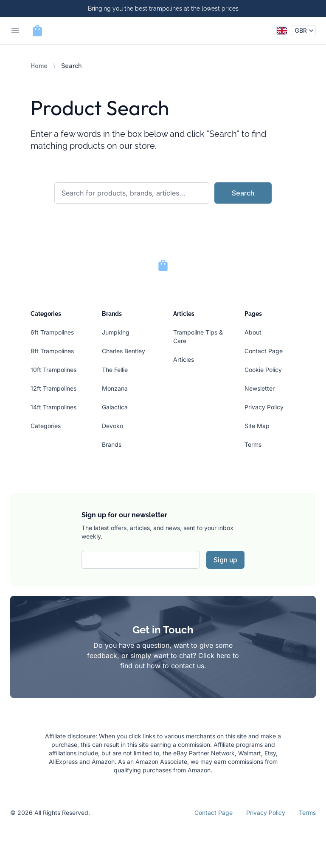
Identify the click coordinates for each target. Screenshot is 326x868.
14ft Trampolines (53, 407)
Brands (112, 444)
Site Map (257, 426)
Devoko (112, 426)
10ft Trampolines (53, 370)
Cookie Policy (263, 370)
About (253, 332)
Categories (46, 426)
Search (243, 193)
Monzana (115, 388)
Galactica (115, 407)
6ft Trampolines (52, 332)
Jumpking (116, 332)
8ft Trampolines (52, 351)
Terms (253, 444)
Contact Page (264, 351)
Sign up (225, 560)
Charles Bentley (124, 351)
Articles (184, 359)
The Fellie (115, 370)
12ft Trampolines (53, 388)
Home (39, 66)
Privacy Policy (264, 407)
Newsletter (260, 388)
